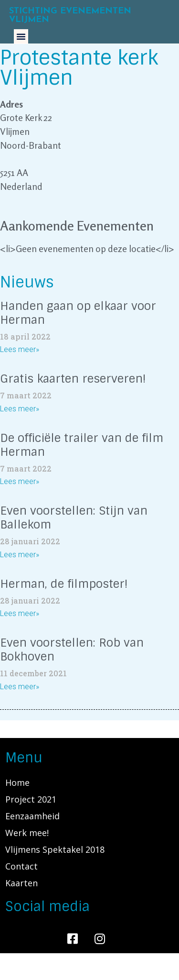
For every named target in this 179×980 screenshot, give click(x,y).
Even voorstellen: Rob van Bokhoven (72, 650)
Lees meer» (20, 349)
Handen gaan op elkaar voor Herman (78, 313)
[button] (21, 36)
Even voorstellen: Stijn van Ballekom (74, 518)
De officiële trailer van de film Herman (82, 445)
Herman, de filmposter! (64, 584)
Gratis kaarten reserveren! (73, 379)
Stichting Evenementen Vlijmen (70, 16)
